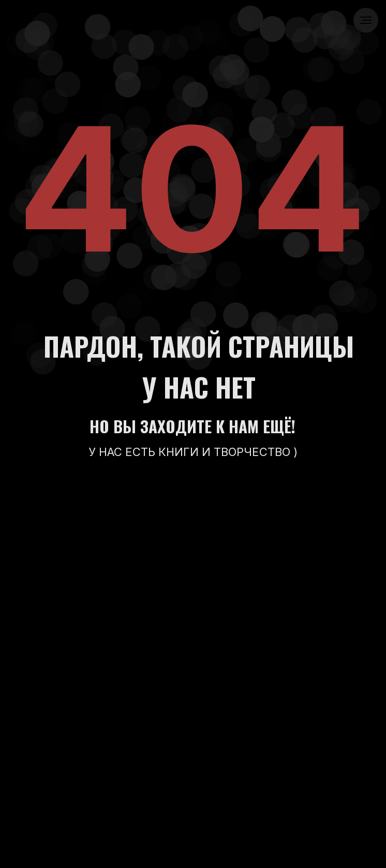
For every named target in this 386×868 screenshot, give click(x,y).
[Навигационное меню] (366, 20)
